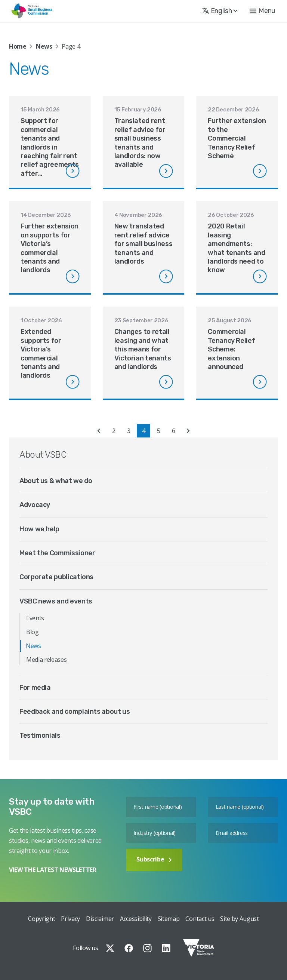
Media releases (47, 660)
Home (18, 46)
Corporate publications (56, 577)
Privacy (70, 919)
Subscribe (154, 859)
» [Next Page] (188, 431)
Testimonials (40, 735)
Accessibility (136, 919)
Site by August (240, 919)
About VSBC (43, 455)
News (44, 46)
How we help (39, 529)
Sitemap (169, 919)
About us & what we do (56, 481)
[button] (262, 11)
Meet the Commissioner (57, 553)
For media (35, 688)
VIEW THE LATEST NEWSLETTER (53, 870)
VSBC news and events (56, 601)
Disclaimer (100, 919)
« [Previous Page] (99, 431)
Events (35, 618)
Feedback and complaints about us (75, 712)
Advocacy (35, 505)
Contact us (200, 919)
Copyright (41, 919)
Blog (33, 632)
